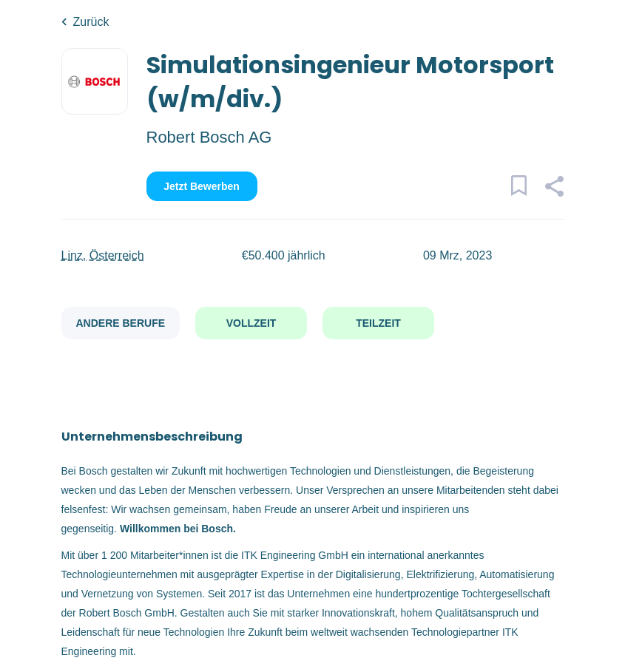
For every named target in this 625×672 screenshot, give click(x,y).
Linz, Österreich (103, 255)
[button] (554, 189)
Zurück (91, 22)
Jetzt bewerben (202, 186)
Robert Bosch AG (209, 137)
